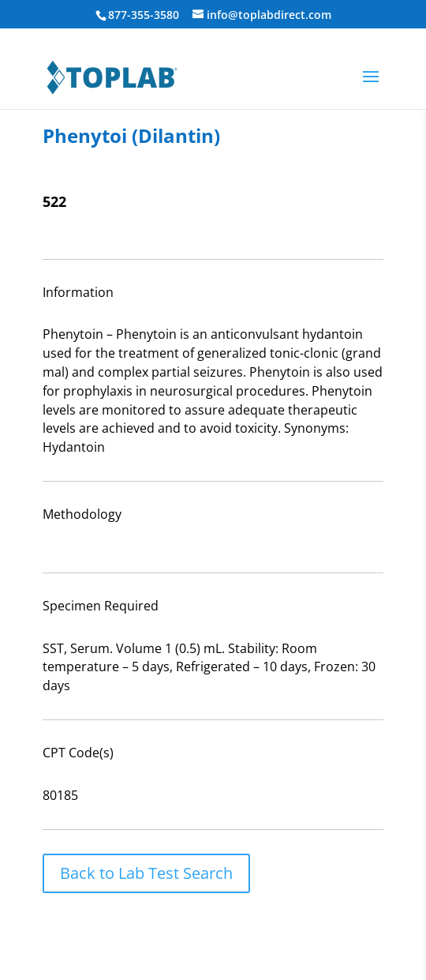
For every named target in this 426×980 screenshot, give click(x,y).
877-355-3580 (144, 15)
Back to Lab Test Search (146, 873)
